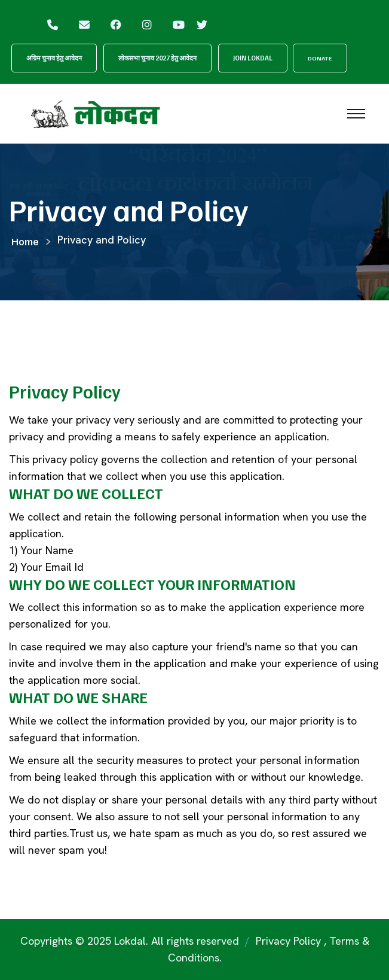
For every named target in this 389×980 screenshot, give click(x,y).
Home (25, 241)
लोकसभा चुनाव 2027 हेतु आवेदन (157, 58)
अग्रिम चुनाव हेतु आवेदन (54, 58)
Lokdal (130, 941)
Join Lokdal (253, 58)
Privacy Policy (288, 941)
